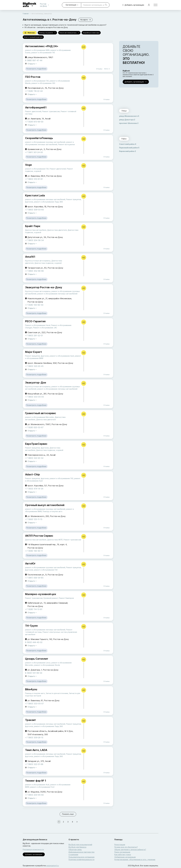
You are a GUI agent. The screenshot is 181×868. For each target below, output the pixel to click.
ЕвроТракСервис (36, 444)
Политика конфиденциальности (81, 860)
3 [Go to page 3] (68, 822)
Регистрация (120, 845)
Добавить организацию (133, 5)
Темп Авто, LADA (36, 750)
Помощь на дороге (47, 33)
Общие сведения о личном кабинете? (130, 850)
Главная (26, 14)
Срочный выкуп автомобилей (45, 505)
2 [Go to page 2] (63, 822)
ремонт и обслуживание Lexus (38, 663)
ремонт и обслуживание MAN (37, 50)
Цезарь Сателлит (37, 659)
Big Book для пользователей (80, 845)
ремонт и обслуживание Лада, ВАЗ (48, 202)
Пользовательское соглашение (82, 857)
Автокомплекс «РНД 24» (42, 46)
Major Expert (33, 352)
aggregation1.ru (53, 866)
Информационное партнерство (82, 852)
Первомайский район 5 (129, 148)
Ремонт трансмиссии (51, 111)
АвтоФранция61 (36, 107)
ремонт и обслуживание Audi (62, 356)
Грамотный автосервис (41, 413)
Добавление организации (125, 857)
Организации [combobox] (71, 5)
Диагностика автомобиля (36, 230)
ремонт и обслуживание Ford (42, 787)
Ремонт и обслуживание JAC (45, 328)
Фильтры (30, 33)
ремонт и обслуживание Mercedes (40, 417)
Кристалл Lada (35, 195)
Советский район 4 (128, 144)
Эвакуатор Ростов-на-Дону (44, 287)
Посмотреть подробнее (36, 69)
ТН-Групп (31, 626)
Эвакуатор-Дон (36, 383)
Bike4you (31, 689)
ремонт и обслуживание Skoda (47, 665)
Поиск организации (122, 852)
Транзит (31, 720)
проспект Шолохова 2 (129, 123)
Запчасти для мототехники (57, 693)
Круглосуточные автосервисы (38, 261)
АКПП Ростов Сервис (39, 536)
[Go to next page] (77, 822)
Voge (28, 165)
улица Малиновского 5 (129, 116)
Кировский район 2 (128, 151)
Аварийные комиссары (91, 33)
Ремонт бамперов (66, 598)
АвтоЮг (30, 563)
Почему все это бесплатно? (126, 847)
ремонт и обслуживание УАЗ (43, 83)
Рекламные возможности (33, 850)
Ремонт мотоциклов (66, 144)
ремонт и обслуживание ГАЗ (43, 53)
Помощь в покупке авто (52, 511)
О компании (73, 855)
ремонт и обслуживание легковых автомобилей (45, 199)
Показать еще (68, 814)
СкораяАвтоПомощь (39, 138)
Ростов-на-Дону (45, 5)
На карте (85, 20)
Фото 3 (107, 69)
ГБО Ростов (33, 77)
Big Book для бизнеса (77, 847)
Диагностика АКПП (55, 540)
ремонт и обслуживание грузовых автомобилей (45, 142)
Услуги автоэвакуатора (69, 33)
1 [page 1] (59, 822)
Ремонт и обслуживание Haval (38, 325)
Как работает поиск (123, 855)
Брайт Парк (33, 226)
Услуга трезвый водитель (33, 37)
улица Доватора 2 (127, 120)
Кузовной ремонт (51, 598)
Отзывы (99, 69)
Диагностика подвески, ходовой (48, 263)
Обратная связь (75, 850)
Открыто (32, 64)
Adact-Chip (32, 474)
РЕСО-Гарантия (35, 321)
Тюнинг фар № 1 (36, 781)
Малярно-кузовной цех (41, 594)
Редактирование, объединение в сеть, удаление (135, 860)
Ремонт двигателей (33, 111)
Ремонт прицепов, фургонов (37, 356)
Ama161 (30, 257)
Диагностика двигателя (57, 230)
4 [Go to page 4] (72, 822)
